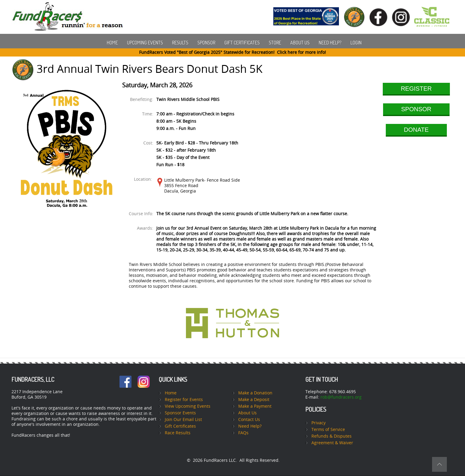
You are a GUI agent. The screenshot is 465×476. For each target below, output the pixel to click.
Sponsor (206, 43)
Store (275, 43)
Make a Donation (255, 393)
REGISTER (416, 89)
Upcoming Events (145, 43)
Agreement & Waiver (332, 443)
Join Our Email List (183, 420)
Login (356, 43)
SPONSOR (416, 109)
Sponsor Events (180, 413)
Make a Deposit (254, 400)
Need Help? (330, 43)
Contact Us (249, 420)
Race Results (178, 433)
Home (112, 43)
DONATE (416, 130)
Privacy (319, 423)
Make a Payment (255, 406)
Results (180, 43)
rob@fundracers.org (341, 397)
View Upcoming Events (188, 406)
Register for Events (184, 400)
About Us (300, 43)
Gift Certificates (242, 43)
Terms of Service (328, 430)
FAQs (243, 433)
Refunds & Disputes (332, 436)
